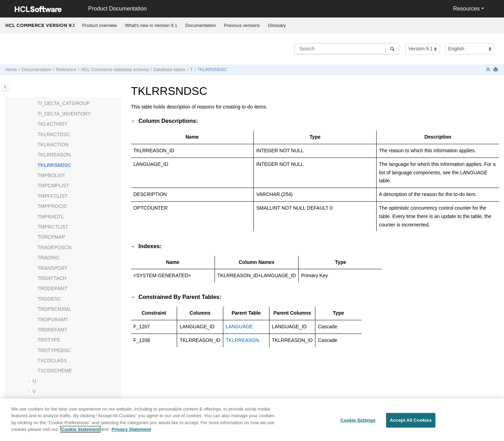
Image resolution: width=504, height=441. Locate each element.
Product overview (100, 25)
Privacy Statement (131, 433)
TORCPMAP (51, 237)
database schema (115, 70)
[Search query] (346, 49)
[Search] (392, 49)
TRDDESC (49, 299)
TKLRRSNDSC (212, 70)
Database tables (169, 70)
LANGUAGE (239, 327)
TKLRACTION (53, 145)
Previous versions (242, 25)
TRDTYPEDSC (54, 350)
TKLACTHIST (52, 124)
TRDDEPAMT (52, 288)
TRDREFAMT (52, 330)
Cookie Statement (80, 433)
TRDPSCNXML (54, 309)
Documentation (200, 25)
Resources (466, 9)
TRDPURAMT (53, 320)
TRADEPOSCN (54, 247)
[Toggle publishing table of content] (5, 87)
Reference (66, 70)
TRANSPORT (52, 268)
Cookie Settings (358, 423)
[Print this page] (496, 70)
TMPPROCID (52, 206)
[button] (35, 104)
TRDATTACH (52, 278)
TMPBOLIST (51, 175)
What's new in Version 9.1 (151, 25)
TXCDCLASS (52, 360)
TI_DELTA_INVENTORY (64, 114)
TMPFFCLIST (52, 196)
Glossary (277, 25)
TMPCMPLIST (53, 185)
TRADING (48, 258)
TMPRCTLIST (53, 227)
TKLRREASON (54, 155)
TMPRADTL (51, 217)
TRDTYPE (49, 340)
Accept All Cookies (411, 423)
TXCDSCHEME (55, 371)
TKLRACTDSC (54, 134)
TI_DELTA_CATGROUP (64, 103)
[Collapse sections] (489, 70)
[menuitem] (100, 26)
